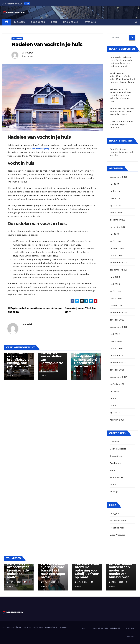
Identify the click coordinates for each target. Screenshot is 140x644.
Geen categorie (118, 449)
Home (84, 628)
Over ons (90, 22)
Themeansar (61, 627)
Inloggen (114, 513)
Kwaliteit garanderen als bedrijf (106, 628)
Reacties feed (117, 528)
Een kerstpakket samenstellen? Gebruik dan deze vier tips (86, 360)
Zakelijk (114, 492)
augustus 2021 (118, 384)
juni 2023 (115, 277)
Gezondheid (116, 456)
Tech (54, 22)
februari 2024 (117, 248)
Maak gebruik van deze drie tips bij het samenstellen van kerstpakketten (52, 356)
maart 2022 (116, 341)
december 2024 (118, 220)
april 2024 (115, 241)
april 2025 (115, 205)
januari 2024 (117, 255)
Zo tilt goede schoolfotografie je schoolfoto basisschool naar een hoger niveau (53, 569)
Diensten (20, 22)
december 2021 (118, 355)
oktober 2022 (117, 320)
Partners (130, 637)
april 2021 (115, 413)
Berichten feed (118, 521)
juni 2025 (115, 191)
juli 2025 (114, 184)
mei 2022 (115, 334)
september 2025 (119, 177)
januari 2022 (117, 348)
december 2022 (118, 313)
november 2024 (118, 227)
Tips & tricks (71, 22)
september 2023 (119, 270)
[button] (136, 22)
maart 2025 (116, 213)
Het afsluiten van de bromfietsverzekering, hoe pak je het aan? (19, 360)
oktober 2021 (117, 370)
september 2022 (119, 327)
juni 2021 (115, 398)
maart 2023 (116, 298)
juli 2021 (114, 391)
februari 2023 (117, 305)
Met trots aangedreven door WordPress (19, 627)
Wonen (113, 484)
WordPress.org (118, 535)
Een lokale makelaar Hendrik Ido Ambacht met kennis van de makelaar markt (18, 567)
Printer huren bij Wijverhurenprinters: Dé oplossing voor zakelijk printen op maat (121, 95)
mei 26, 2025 (117, 582)
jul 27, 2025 (49, 582)
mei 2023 (115, 284)
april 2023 (115, 291)
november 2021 (118, 363)
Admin (30, 53)
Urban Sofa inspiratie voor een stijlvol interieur (121, 124)
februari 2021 (117, 420)
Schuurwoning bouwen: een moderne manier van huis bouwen (122, 111)
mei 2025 (115, 198)
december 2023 (118, 263)
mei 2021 (115, 405)
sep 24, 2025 (15, 582)
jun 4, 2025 (83, 582)
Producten (38, 22)
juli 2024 (114, 234)
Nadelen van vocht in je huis (47, 44)
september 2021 (118, 377)
